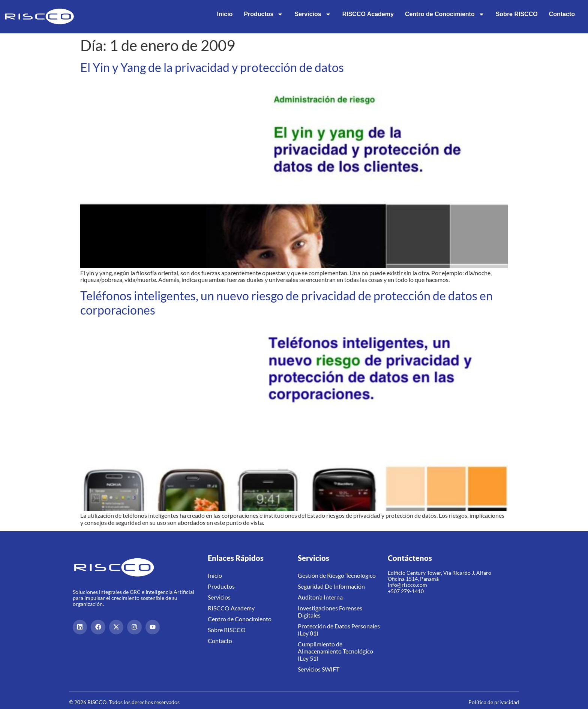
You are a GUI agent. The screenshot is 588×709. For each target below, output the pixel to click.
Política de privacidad (494, 702)
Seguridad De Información (331, 586)
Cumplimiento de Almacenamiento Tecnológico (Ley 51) (335, 651)
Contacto (562, 14)
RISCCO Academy (368, 14)
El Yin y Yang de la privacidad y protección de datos (212, 67)
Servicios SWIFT (319, 669)
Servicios (313, 14)
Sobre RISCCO (517, 14)
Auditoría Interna (320, 597)
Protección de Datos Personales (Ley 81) (339, 630)
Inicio (225, 14)
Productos (263, 14)
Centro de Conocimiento (445, 14)
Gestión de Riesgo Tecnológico (337, 575)
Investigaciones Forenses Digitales (330, 612)
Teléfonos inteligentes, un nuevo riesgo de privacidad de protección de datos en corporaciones (286, 303)
